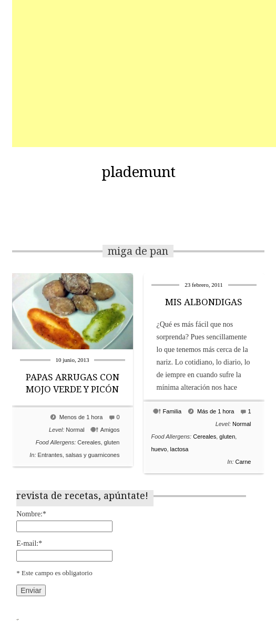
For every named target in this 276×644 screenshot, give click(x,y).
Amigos (110, 430)
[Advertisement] (144, 74)
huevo (159, 449)
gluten (112, 442)
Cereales (89, 442)
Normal (75, 430)
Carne (243, 462)
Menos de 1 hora (81, 417)
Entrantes (50, 455)
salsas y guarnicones (93, 455)
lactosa (180, 449)
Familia (172, 411)
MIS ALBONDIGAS (204, 302)
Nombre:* (31, 514)
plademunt (138, 172)
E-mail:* (29, 543)
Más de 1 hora (216, 411)
